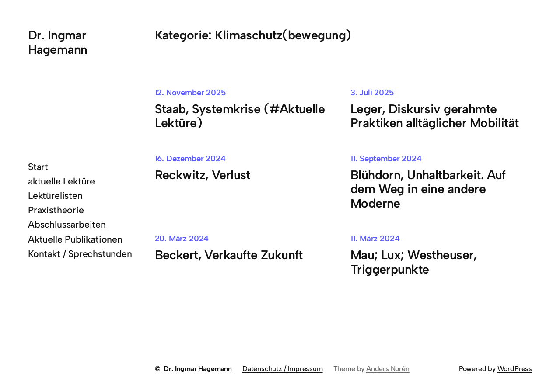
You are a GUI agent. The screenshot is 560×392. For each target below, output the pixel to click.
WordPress (515, 369)
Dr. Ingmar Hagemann (58, 42)
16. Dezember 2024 (190, 158)
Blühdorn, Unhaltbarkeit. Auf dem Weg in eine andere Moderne (428, 189)
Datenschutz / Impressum (283, 369)
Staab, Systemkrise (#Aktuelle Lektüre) (240, 116)
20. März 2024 (182, 238)
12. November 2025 (191, 92)
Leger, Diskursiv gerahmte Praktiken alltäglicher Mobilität (435, 116)
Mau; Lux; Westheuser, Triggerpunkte (414, 262)
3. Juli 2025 (372, 92)
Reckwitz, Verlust (203, 175)
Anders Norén (388, 369)
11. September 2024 (386, 158)
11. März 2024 (375, 238)
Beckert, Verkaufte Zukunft (229, 255)
